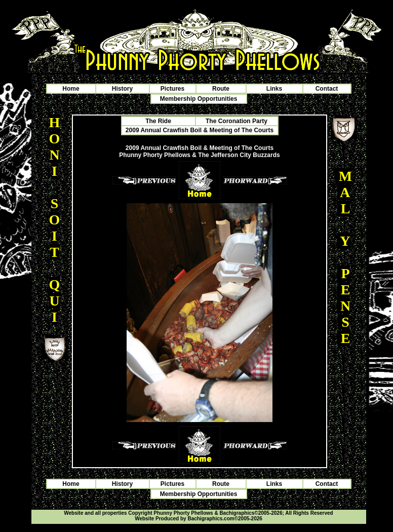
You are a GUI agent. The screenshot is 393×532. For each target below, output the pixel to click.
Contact (327, 89)
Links (274, 89)
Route (221, 89)
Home (71, 89)
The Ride (158, 121)
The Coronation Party (237, 121)
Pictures (172, 89)
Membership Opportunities (199, 99)
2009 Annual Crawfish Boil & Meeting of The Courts (200, 130)
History (122, 89)
